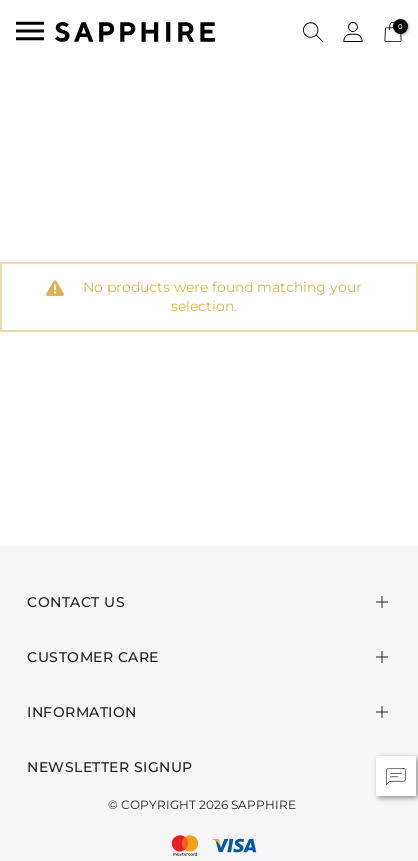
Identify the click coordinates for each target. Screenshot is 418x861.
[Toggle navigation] (30, 31)
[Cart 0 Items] (393, 30)
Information (82, 712)
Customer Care (93, 657)
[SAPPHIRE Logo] (135, 30)
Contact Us (76, 602)
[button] (313, 31)
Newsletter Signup (110, 767)
